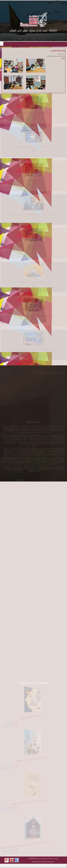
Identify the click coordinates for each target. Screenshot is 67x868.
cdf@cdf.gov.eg (33, 858)
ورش (63, 58)
